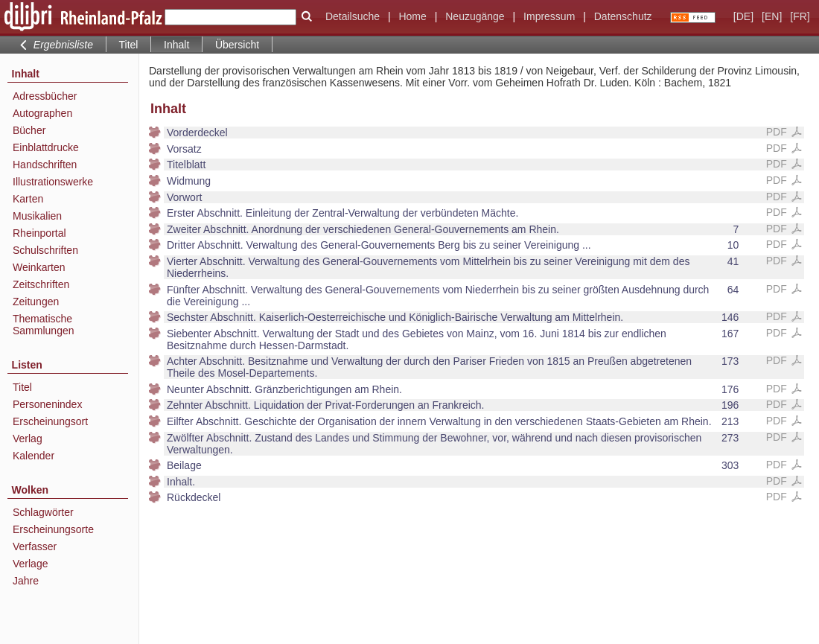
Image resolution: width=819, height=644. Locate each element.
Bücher (29, 130)
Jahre (26, 581)
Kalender (34, 456)
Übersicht (237, 45)
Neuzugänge (475, 16)
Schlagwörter (43, 512)
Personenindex (47, 404)
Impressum (549, 16)
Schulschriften (45, 250)
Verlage (30, 564)
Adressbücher (45, 96)
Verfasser (35, 546)
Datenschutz (623, 16)
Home (412, 16)
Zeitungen (36, 302)
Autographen (42, 113)
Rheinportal (39, 233)
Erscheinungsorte (53, 529)
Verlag (28, 439)
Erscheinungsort (50, 421)
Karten (28, 199)
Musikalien (37, 216)
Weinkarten (39, 267)
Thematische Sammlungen (44, 325)
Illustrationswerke (53, 182)
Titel (129, 45)
